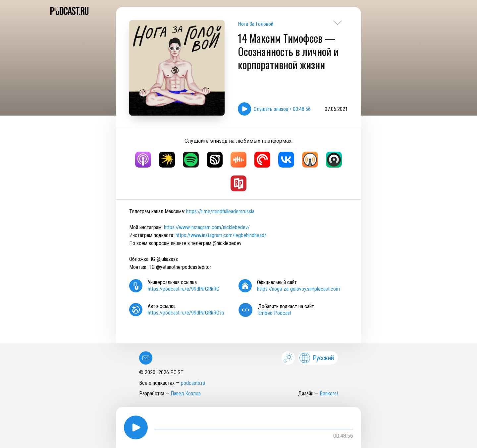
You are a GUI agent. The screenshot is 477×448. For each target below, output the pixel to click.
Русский (317, 358)
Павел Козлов (186, 394)
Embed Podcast (275, 313)
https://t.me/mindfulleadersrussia (220, 211)
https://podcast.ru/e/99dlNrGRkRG (184, 289)
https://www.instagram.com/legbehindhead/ (221, 235)
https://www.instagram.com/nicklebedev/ (207, 227)
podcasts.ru (193, 383)
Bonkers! (329, 394)
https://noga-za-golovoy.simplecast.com (298, 289)
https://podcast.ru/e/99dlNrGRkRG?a (186, 313)
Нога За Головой (256, 24)
